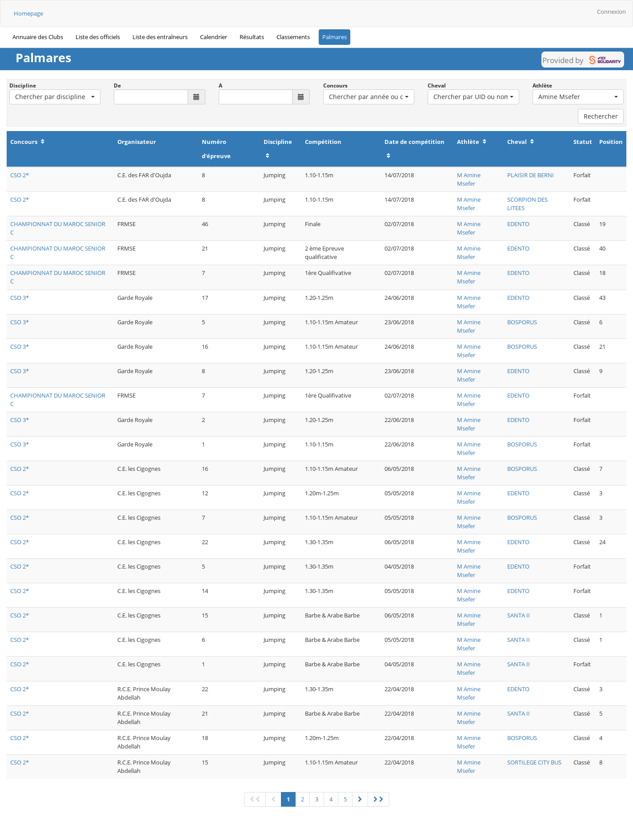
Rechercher (601, 116)
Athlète (542, 86)
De (117, 86)
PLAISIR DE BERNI (531, 175)
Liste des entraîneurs (160, 37)
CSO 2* (20, 175)
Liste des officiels (98, 37)
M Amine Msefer (469, 179)
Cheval (437, 86)
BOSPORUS (522, 322)
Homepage (28, 13)
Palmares (335, 37)
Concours (335, 86)
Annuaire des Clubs (38, 37)
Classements (293, 37)
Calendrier (214, 37)
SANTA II (519, 615)
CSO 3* (20, 298)
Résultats (252, 37)
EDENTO (518, 224)
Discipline (23, 86)
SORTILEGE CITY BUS (534, 762)
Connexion (611, 12)
